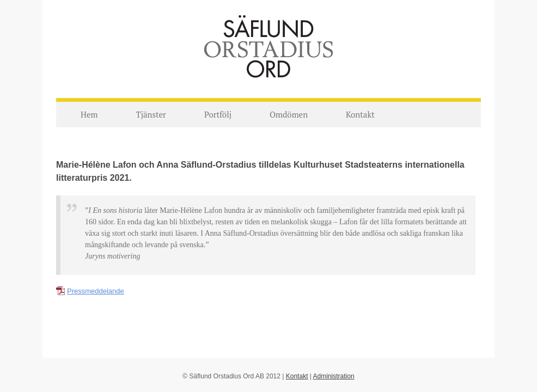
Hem (89, 114)
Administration (334, 376)
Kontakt (360, 114)
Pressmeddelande (96, 291)
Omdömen (289, 114)
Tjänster (151, 114)
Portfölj (218, 114)
